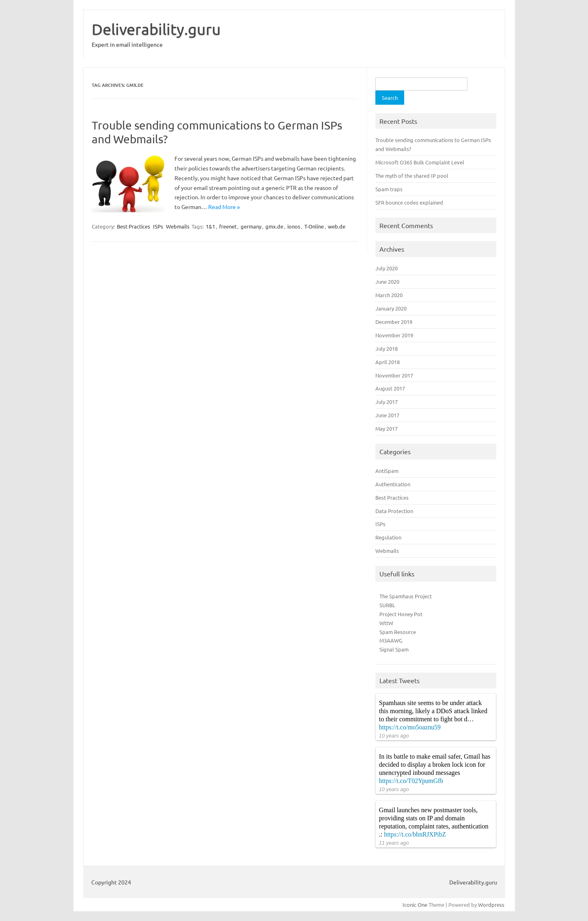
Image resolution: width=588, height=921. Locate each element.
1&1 (210, 226)
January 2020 (391, 308)
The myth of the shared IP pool (412, 176)
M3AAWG (391, 640)
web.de (337, 226)
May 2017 (387, 428)
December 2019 (394, 322)
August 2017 (390, 388)
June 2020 (387, 281)
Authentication (393, 484)
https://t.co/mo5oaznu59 (410, 727)
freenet (228, 226)
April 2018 (388, 362)
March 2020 (389, 295)
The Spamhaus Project (406, 596)
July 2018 (387, 348)
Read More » (224, 207)
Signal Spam (394, 649)
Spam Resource (398, 632)
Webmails (178, 226)
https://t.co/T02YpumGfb (411, 781)
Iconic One (415, 905)
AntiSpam (387, 471)
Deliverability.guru (156, 29)
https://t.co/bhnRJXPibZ (415, 834)
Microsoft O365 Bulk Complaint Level (420, 162)
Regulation (388, 537)
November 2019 (394, 335)
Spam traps (389, 189)
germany (251, 226)
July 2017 (387, 402)
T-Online (314, 226)
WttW (386, 623)
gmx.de (274, 226)
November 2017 (394, 375)
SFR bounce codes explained (409, 202)
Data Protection (394, 511)
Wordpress (491, 905)
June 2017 (387, 415)
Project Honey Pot (401, 614)
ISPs (158, 226)
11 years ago (394, 843)
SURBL (387, 605)
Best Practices (134, 226)
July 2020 (387, 268)
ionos (294, 226)
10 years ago (394, 736)
